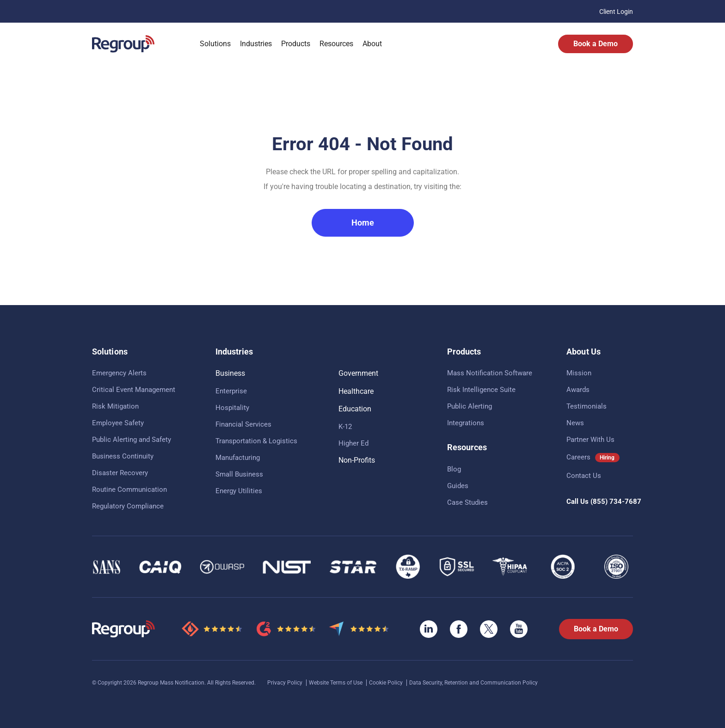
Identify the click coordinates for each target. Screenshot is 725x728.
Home (363, 223)
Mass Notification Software (490, 373)
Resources (336, 44)
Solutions (215, 44)
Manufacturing (238, 458)
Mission (579, 373)
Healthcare (356, 391)
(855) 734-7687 (616, 502)
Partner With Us (590, 440)
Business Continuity (123, 456)
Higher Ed (353, 443)
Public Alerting (470, 406)
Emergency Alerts (119, 373)
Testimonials (587, 406)
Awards (578, 390)
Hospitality (232, 408)
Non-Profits (357, 460)
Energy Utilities (239, 491)
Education (355, 409)
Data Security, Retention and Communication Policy (473, 683)
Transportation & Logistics (256, 441)
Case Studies (467, 502)
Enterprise (231, 391)
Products (296, 44)
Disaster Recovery (120, 473)
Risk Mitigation (115, 406)
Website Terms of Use (336, 683)
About (372, 44)
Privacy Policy (286, 683)
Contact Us (584, 476)
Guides (458, 486)
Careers (578, 457)
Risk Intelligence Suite (481, 390)
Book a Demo (596, 44)
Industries (256, 44)
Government (358, 373)
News (575, 423)
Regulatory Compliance (128, 506)
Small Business (239, 474)
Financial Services (243, 424)
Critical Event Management (134, 390)
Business (230, 373)
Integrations (466, 423)
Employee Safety (118, 423)
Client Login (616, 12)
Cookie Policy (387, 683)
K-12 (345, 427)
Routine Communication (129, 489)
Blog (454, 469)
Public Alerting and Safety (132, 440)
